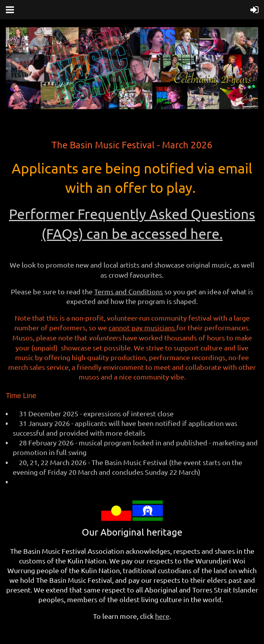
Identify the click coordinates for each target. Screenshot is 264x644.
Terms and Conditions (129, 291)
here (162, 616)
